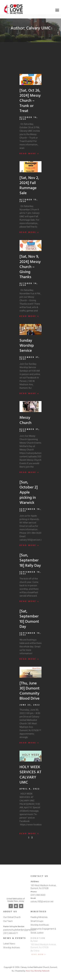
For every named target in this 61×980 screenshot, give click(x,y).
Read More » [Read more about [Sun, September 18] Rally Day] (29, 606)
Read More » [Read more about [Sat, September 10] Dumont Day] (29, 663)
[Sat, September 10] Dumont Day (29, 623)
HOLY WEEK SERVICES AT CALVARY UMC (30, 779)
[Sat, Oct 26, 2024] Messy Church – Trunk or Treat (30, 105)
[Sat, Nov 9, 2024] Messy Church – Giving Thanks (30, 271)
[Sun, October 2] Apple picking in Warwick (29, 497)
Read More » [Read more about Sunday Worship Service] (29, 398)
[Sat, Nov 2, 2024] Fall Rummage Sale (29, 190)
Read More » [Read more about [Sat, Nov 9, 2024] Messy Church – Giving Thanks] (29, 321)
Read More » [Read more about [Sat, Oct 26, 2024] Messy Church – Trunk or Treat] (29, 158)
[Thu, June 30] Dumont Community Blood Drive (30, 695)
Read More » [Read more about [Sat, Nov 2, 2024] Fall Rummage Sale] (29, 237)
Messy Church (25, 425)
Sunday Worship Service (27, 350)
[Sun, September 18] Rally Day (30, 565)
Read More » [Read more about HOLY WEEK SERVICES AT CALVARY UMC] (29, 838)
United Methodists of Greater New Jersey (16, 904)
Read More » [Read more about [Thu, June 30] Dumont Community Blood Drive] (29, 747)
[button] (57, 10)
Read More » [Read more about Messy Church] (29, 477)
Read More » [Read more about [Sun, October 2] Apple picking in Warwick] (29, 550)
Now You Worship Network (38, 975)
